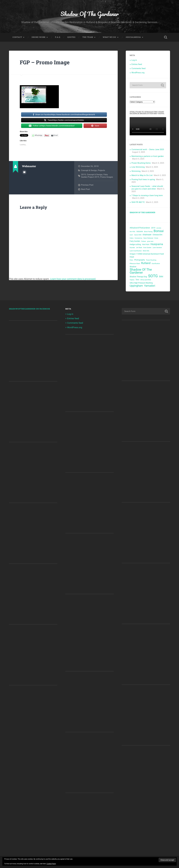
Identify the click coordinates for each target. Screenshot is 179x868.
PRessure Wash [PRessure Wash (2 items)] (135, 264)
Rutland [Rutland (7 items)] (146, 263)
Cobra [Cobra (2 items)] (132, 238)
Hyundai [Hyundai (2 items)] (132, 248)
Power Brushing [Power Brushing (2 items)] (151, 260)
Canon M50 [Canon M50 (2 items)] (138, 235)
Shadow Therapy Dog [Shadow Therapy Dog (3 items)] (138, 277)
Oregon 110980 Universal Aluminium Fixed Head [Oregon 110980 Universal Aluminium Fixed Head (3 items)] (147, 255)
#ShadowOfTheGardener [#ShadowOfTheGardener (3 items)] (140, 228)
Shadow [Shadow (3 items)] (133, 267)
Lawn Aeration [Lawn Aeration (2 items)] (157, 248)
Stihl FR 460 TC (138, 202)
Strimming (136, 171)
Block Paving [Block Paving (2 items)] (148, 232)
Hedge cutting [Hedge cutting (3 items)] (135, 244)
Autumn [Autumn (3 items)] (140, 231)
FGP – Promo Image (45, 62)
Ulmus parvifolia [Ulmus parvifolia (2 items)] (146, 280)
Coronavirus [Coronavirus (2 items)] (138, 238)
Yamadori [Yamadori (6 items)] (150, 286)
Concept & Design (89, 170)
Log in (134, 60)
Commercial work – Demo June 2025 (148, 149)
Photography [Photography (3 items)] (140, 260)
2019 (83, 175)
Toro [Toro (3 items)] (137, 280)
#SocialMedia (133, 37)
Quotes (71, 37)
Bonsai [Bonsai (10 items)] (159, 231)
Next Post (85, 189)
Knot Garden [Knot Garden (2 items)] (147, 248)
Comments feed (138, 68)
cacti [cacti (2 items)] (131, 235)
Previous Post (87, 185)
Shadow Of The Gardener (90, 14)
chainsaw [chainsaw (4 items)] (147, 235)
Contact (17, 37)
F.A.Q (58, 37)
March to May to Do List (142, 175)
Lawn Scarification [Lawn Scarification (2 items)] (136, 251)
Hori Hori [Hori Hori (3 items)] (146, 244)
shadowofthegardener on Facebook (29, 309)
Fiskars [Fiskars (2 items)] (144, 241)
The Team (88, 37)
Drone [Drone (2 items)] (156, 238)
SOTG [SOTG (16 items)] (153, 276)
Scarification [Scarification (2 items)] (156, 264)
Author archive (24, 172)
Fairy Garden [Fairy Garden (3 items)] (135, 241)
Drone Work (39, 37)
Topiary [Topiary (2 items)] (132, 280)
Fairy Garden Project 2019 (94, 176)
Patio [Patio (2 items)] (131, 260)
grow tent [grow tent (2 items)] (150, 241)
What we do (109, 37)
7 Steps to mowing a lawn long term (147, 195)
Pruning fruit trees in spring (143, 179)
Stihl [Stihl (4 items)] (161, 277)
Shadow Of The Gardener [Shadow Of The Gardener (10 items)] (141, 271)
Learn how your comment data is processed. (73, 279)
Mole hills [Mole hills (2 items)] (146, 251)
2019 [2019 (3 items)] (153, 228)
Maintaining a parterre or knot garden (148, 156)
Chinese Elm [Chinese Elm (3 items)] (157, 235)
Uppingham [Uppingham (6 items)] (136, 286)
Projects (101, 170)
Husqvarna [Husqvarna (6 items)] (157, 244)
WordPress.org (138, 73)
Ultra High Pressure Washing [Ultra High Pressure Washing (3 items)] (141, 283)
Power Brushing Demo (141, 163)
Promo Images (107, 177)
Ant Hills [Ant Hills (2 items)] (132, 232)
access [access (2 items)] (159, 228)
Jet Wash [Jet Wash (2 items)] (139, 248)
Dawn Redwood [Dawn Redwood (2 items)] (148, 238)
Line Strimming (138, 167)
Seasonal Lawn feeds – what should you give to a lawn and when (147, 188)
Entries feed (137, 64)
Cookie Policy (51, 864)
